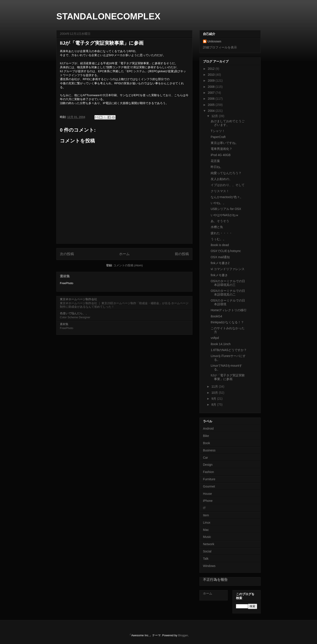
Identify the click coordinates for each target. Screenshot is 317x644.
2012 (212, 69)
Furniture (209, 479)
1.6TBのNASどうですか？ (229, 350)
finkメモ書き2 (220, 263)
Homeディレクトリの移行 (229, 310)
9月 (214, 399)
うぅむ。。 (218, 239)
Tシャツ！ (218, 131)
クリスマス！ (220, 191)
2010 (212, 75)
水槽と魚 (217, 227)
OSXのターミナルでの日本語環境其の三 (228, 283)
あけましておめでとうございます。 (228, 123)
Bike (206, 436)
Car (205, 458)
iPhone (208, 501)
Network (209, 544)
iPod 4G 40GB (221, 155)
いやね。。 (218, 203)
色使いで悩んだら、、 (74, 313)
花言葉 (215, 161)
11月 (215, 386)
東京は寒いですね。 (225, 143)
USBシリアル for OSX (226, 209)
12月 (215, 116)
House (207, 494)
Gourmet (209, 486)
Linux (207, 523)
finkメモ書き (219, 275)
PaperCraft (218, 137)
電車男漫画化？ (221, 149)
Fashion (208, 472)
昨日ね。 (217, 167)
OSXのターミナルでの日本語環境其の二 (228, 293)
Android (208, 429)
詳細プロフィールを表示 (220, 47)
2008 (212, 87)
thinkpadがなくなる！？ (227, 322)
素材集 (65, 276)
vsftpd (215, 338)
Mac (206, 530)
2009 (212, 81)
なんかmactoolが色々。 (227, 197)
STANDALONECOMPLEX (108, 16)
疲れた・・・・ (221, 233)
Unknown (214, 41)
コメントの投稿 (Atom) (128, 265)
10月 (215, 393)
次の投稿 (67, 254)
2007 (212, 93)
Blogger (183, 635)
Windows (209, 566)
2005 (212, 105)
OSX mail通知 (220, 257)
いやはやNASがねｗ (225, 215)
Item (206, 515)
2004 (212, 111)
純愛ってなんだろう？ (226, 173)
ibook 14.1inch (221, 344)
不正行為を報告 (215, 580)
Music (207, 537)
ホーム (124, 254)
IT (204, 508)
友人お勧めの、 (221, 179)
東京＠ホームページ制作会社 (78, 299)
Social (207, 551)
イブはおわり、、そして (228, 185)
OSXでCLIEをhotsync (226, 251)
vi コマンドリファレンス (228, 269)
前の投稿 (182, 254)
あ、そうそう (220, 221)
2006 (212, 99)
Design (208, 465)
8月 (214, 405)
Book (206, 443)
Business (209, 450)
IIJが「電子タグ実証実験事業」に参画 (228, 377)
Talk (206, 559)
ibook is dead (220, 245)
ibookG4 (216, 316)
